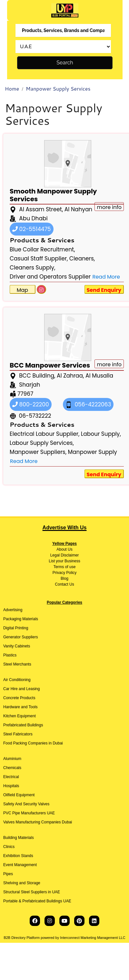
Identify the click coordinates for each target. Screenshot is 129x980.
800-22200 (31, 404)
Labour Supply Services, (42, 443)
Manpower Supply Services (58, 88)
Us (70, 549)
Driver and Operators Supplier (50, 277)
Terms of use (65, 567)
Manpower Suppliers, (38, 452)
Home (12, 88)
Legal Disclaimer (65, 555)
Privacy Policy (65, 573)
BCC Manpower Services (50, 365)
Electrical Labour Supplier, (45, 434)
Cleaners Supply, (32, 268)
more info (109, 364)
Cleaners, (82, 259)
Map (22, 290)
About (61, 549)
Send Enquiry (104, 290)
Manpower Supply (92, 452)
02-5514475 (32, 229)
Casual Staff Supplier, (39, 259)
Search (65, 63)
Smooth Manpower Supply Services (53, 195)
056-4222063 (88, 404)
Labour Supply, (101, 434)
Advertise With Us (65, 528)
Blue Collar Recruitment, (42, 249)
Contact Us (64, 584)
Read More (106, 277)
